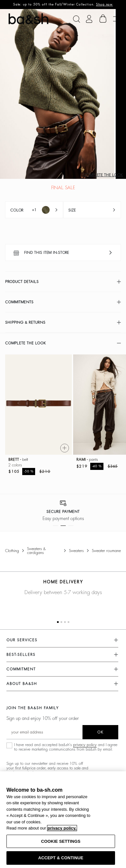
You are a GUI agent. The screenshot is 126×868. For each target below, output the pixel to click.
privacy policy (85, 745)
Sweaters (76, 551)
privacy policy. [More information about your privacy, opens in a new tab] (62, 828)
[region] (63, 820)
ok (100, 732)
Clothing (12, 551)
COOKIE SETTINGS (61, 841)
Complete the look (103, 175)
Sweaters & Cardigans (36, 551)
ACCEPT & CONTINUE (61, 858)
